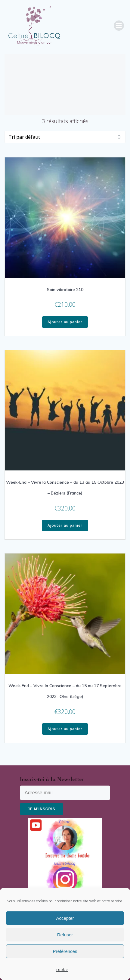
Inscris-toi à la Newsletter (52, 779)
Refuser (65, 935)
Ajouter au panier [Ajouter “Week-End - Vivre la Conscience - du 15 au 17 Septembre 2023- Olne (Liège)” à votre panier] (65, 729)
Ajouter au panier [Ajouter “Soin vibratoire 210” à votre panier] (65, 322)
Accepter (65, 918)
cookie (62, 970)
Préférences (65, 951)
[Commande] (65, 137)
